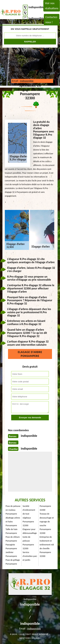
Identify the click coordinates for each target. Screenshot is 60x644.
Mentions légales (30, 638)
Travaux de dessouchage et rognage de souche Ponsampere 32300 (47, 523)
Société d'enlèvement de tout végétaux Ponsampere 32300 (29, 516)
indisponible (36, 7)
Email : (23, 81)
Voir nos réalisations (52, 6)
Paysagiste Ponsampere (11, 547)
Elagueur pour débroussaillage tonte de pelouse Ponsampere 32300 (30, 539)
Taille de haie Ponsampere (12, 531)
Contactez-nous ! (52, 20)
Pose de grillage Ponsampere (13, 562)
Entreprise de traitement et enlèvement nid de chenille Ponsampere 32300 (47, 547)
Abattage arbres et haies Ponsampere (13, 522)
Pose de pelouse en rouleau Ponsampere (13, 510)
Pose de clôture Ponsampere (13, 539)
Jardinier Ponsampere (11, 554)
